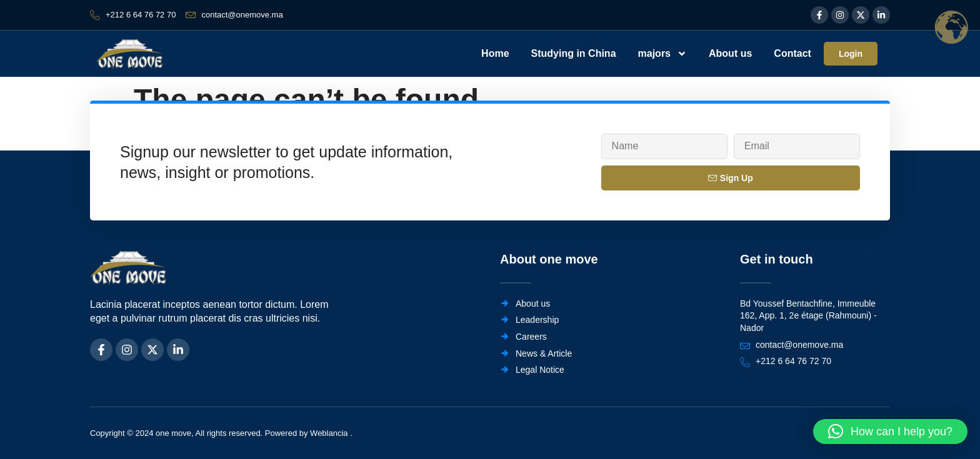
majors (662, 54)
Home (495, 53)
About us (730, 53)
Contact (792, 53)
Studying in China (574, 53)
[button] (890, 432)
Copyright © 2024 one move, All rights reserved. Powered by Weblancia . (221, 433)
